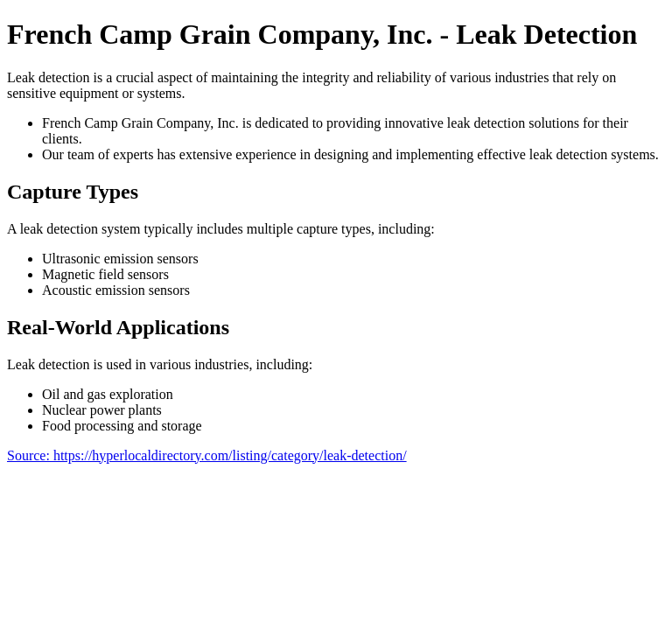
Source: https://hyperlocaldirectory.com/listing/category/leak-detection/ (207, 455)
